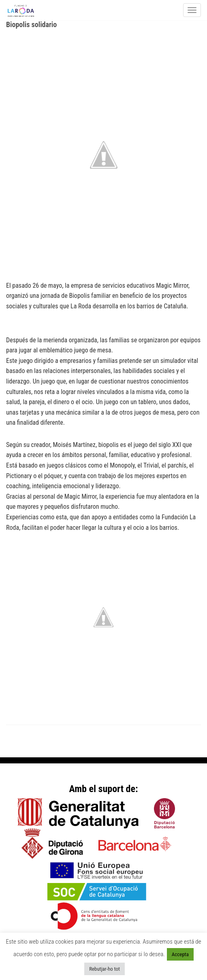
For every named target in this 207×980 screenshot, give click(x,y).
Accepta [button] (180, 954)
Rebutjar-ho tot (105, 969)
